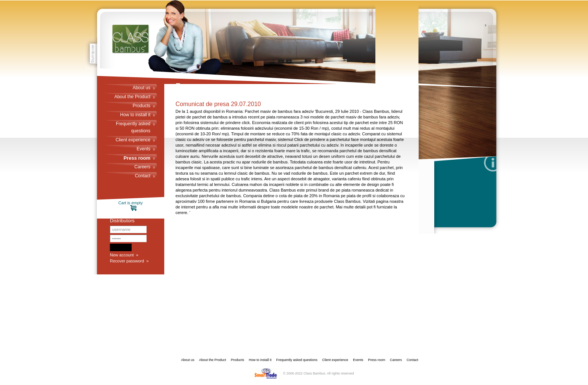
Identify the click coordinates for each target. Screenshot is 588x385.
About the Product (132, 97)
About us (142, 88)
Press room (137, 158)
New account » (124, 255)
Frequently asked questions (133, 127)
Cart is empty (131, 206)
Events (143, 149)
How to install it (135, 115)
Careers (142, 167)
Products (142, 106)
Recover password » (129, 261)
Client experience (133, 140)
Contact (143, 176)
